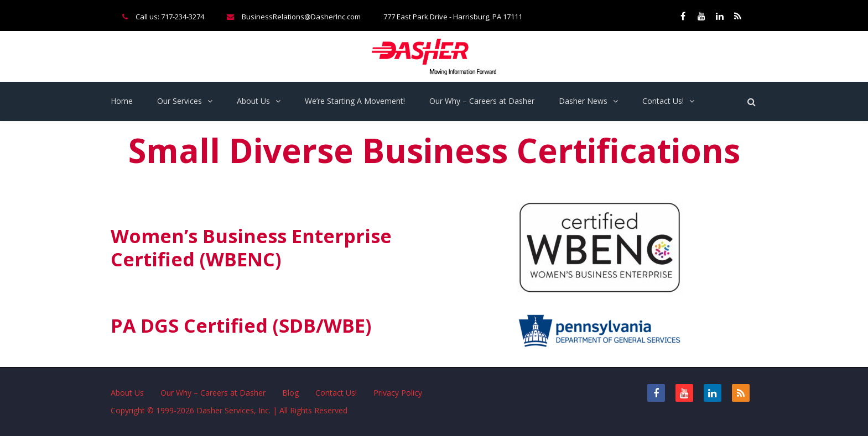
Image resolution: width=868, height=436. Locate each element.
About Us (253, 101)
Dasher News (583, 101)
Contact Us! (663, 101)
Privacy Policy (398, 393)
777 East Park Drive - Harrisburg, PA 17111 (453, 17)
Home (122, 101)
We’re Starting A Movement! (355, 101)
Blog (290, 393)
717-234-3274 (183, 17)
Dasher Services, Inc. (233, 410)
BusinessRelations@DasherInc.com (301, 17)
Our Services (180, 101)
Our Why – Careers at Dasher (482, 101)
